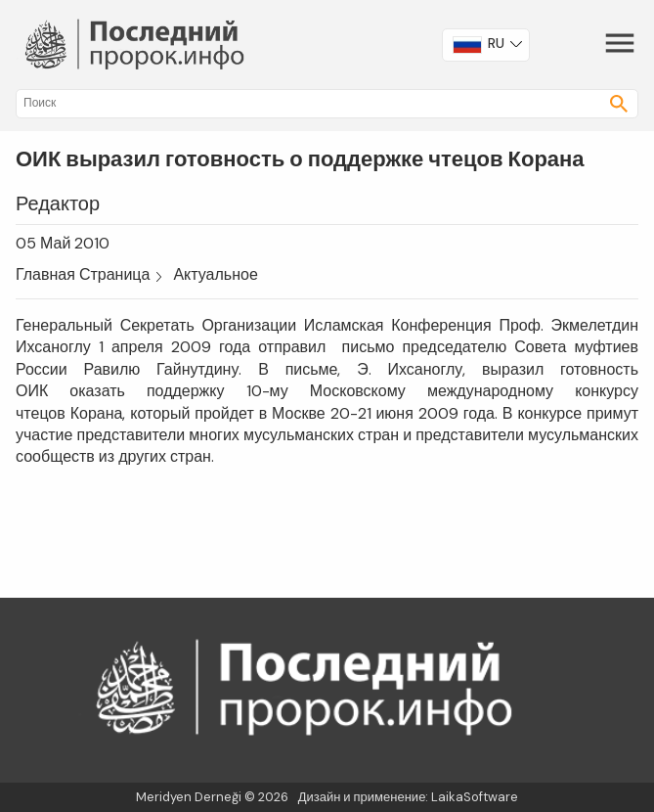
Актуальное (215, 274)
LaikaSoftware (475, 797)
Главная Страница (83, 274)
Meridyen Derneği (189, 797)
